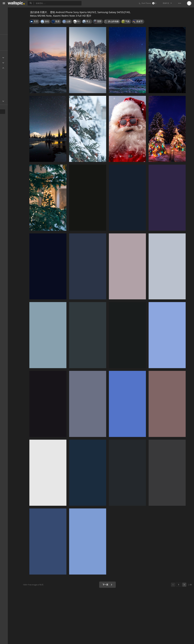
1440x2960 (11, 74)
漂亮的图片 (9, 26)
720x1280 (11, 93)
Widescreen (10, 101)
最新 (8, 42)
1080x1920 (20, 87)
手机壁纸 (8, 15)
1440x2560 (11, 80)
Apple (7, 63)
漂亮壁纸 (8, 31)
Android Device (11, 68)
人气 (8, 47)
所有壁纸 (8, 10)
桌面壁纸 (8, 21)
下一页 (114, 585)
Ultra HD (8, 58)
